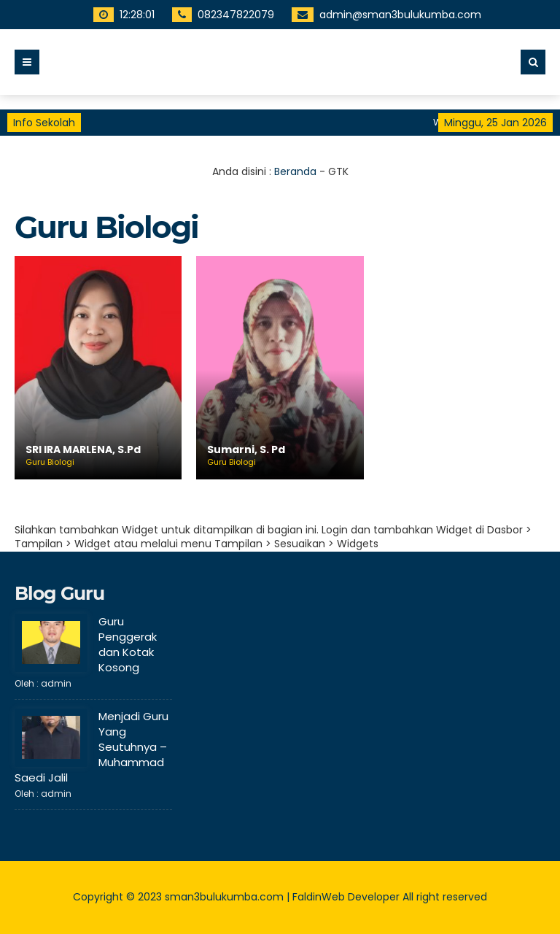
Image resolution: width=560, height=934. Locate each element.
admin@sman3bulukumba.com (385, 15)
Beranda (295, 171)
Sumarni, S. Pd (246, 450)
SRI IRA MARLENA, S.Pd (83, 450)
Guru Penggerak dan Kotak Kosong (128, 644)
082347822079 (221, 15)
